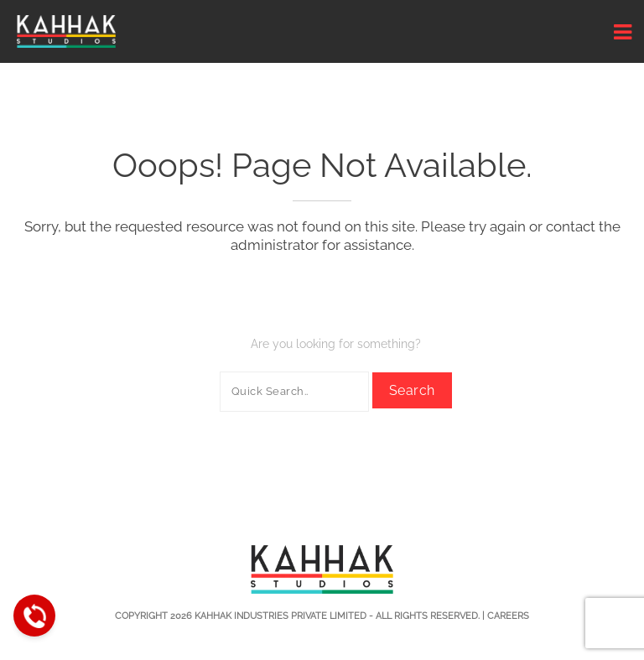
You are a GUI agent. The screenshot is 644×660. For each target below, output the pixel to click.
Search (412, 390)
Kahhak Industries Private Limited (280, 616)
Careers (508, 616)
